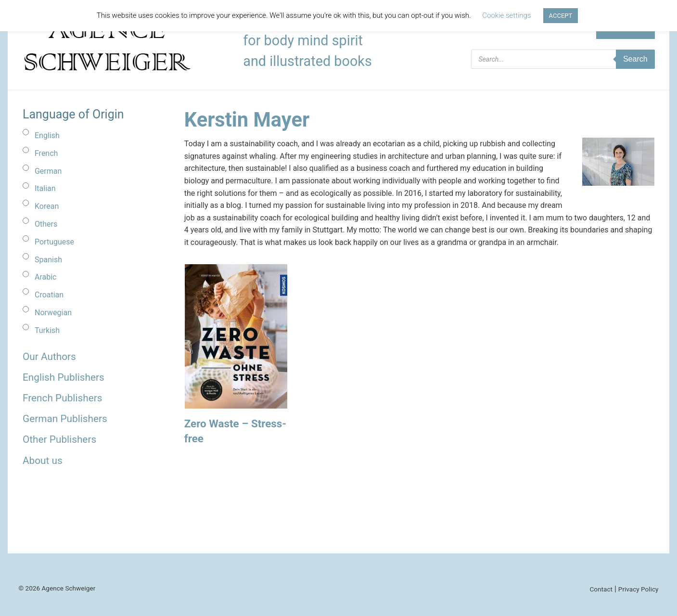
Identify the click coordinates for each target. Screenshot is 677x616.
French (46, 153)
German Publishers (65, 419)
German (48, 171)
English (47, 135)
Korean (47, 206)
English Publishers (64, 377)
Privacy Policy (639, 589)
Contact (601, 589)
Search (635, 59)
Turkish (47, 330)
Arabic (46, 277)
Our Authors (49, 357)
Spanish (48, 260)
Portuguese (54, 242)
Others (46, 224)
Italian (45, 188)
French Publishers (62, 398)
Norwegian (53, 313)
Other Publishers (59, 439)
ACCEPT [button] (561, 16)
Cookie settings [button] (506, 15)
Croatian (49, 295)
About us (43, 461)
